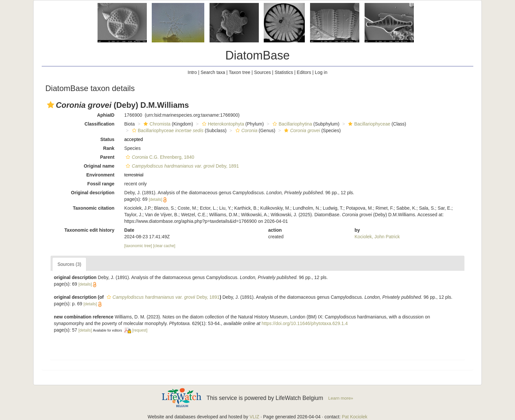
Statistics (284, 72)
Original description (93, 193)
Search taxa (213, 72)
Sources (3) (69, 264)
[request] (140, 330)
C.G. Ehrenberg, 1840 (159, 157)
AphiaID (106, 115)
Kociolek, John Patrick (377, 237)
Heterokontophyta (222, 124)
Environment (101, 175)
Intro (192, 72)
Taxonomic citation (94, 208)
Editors (304, 72)
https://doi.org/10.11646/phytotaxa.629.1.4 (304, 323)
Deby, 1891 (181, 166)
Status (108, 139)
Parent (107, 157)
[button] (51, 105)
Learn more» (341, 398)
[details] (156, 199)
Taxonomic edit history (89, 230)
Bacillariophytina (291, 124)
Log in (321, 72)
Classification (99, 124)
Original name (99, 166)
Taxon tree (240, 72)
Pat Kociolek (355, 417)
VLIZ (255, 417)
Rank (109, 148)
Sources (262, 72)
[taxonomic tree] (138, 246)
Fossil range (101, 184)
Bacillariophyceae (368, 124)
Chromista (156, 124)
